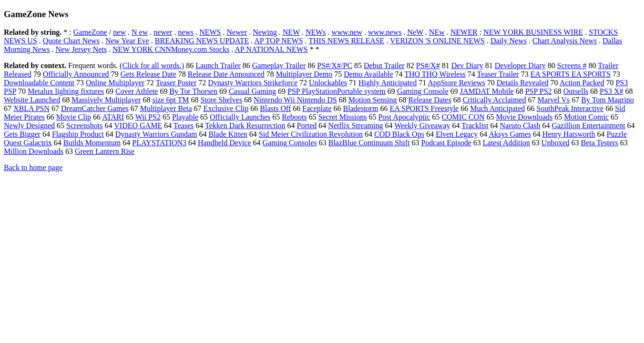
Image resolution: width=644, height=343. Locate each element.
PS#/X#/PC (335, 66)
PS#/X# (428, 66)
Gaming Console (423, 91)
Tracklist (475, 126)
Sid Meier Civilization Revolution (311, 134)
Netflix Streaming (355, 126)
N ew (140, 32)
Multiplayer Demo (304, 74)
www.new (347, 32)
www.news (385, 32)
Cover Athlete (137, 91)
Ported (307, 126)
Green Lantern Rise (105, 151)
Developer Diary (520, 66)
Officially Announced (76, 74)
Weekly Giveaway (422, 126)
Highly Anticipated (388, 83)
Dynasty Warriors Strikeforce (253, 83)
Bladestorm (361, 108)
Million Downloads (34, 151)
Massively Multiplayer (106, 100)
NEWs (316, 32)
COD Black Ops (399, 134)
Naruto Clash (520, 126)
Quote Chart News (71, 41)
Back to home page (33, 167)
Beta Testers (600, 143)
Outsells (576, 91)
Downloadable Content (39, 83)
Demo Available (368, 74)
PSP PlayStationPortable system (337, 91)
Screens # (572, 66)
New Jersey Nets (81, 49)
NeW (415, 32)
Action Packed (582, 83)
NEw (437, 32)
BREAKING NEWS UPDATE (202, 41)
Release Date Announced (226, 74)
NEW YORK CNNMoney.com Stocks (171, 49)
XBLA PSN (31, 108)
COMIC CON (463, 117)
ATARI (113, 117)
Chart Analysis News (565, 41)
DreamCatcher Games (95, 108)
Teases (184, 126)
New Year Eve (127, 41)
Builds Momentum (92, 143)
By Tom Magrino (608, 100)
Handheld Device (225, 143)
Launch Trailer (218, 66)
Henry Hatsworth (569, 134)
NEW (291, 32)
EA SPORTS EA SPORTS (571, 74)
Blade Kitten (228, 134)
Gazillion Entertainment (588, 126)
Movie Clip (74, 117)
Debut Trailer (384, 66)
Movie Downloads (525, 117)
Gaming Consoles (290, 143)
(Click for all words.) (152, 66)
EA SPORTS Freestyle (424, 108)
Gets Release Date (148, 74)
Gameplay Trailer (279, 66)
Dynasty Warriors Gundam (156, 134)
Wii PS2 (148, 117)
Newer (237, 32)
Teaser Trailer (498, 74)
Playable (185, 117)
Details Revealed (523, 83)
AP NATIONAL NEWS (271, 49)
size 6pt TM (171, 100)
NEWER (464, 32)
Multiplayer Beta (166, 108)
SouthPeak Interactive (570, 108)
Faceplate (317, 108)
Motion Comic (586, 117)
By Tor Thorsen (193, 91)
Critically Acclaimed (495, 100)
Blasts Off (275, 108)
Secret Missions (343, 117)
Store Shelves (222, 100)
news (186, 32)
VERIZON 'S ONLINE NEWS (437, 41)
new (119, 32)
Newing (265, 32)
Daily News (509, 41)
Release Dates (430, 100)
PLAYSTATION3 (159, 143)
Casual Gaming (252, 91)
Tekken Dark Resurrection (245, 126)
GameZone (90, 32)
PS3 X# (611, 91)
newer (163, 32)
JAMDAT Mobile (487, 91)
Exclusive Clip (226, 108)
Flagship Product (78, 134)
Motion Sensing (373, 100)
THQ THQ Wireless (435, 74)
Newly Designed (29, 126)
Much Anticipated (497, 108)
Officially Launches (240, 117)
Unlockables (328, 83)
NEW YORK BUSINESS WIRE (533, 32)
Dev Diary (467, 66)
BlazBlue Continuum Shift (369, 143)
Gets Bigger (22, 134)
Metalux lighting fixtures (66, 91)
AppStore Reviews (456, 83)
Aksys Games (510, 134)
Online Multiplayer (115, 83)
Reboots (294, 117)
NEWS (210, 32)
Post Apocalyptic (404, 117)
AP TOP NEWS (278, 41)
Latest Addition (506, 143)
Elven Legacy (457, 134)
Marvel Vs (554, 100)
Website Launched (32, 100)
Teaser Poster (176, 83)
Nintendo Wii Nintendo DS (295, 100)
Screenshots (84, 126)
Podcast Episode (446, 143)
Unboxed (556, 143)
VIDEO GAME (138, 126)
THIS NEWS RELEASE (346, 41)
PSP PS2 (539, 91)
